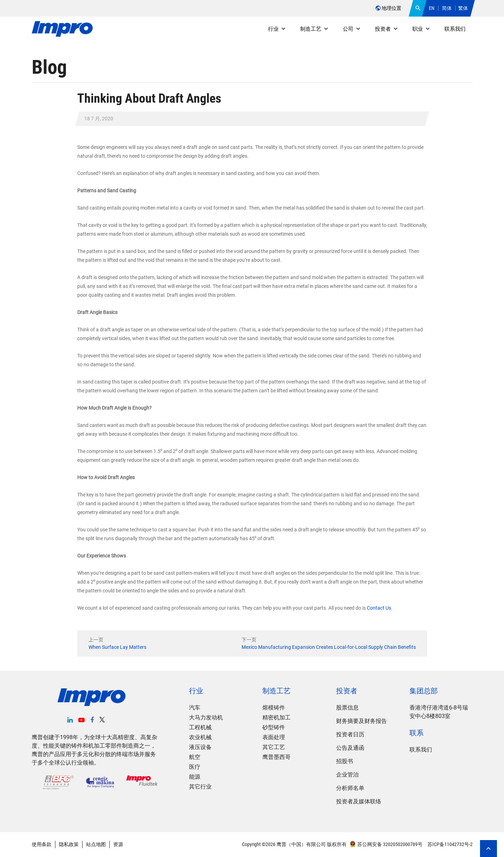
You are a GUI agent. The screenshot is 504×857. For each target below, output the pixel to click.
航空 (195, 757)
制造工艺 (314, 29)
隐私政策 (69, 844)
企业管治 (347, 775)
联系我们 (455, 29)
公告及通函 (350, 748)
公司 (352, 29)
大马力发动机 (206, 717)
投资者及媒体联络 (359, 801)
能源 (195, 777)
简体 (447, 8)
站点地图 (96, 844)
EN (432, 8)
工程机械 (200, 727)
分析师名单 (350, 788)
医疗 (195, 767)
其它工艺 (274, 747)
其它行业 (200, 787)
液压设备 (200, 747)
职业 (421, 29)
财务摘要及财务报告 (362, 721)
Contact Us (379, 608)
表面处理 (274, 737)
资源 (118, 844)
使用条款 (42, 844)
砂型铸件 (274, 727)
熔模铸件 (274, 708)
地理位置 (388, 8)
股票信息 (347, 708)
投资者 (387, 29)
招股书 (345, 761)
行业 (277, 29)
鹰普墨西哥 (277, 757)
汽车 (195, 708)
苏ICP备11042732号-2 (450, 844)
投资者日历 (350, 734)
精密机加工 (277, 717)
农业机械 (200, 737)
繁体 (463, 8)
